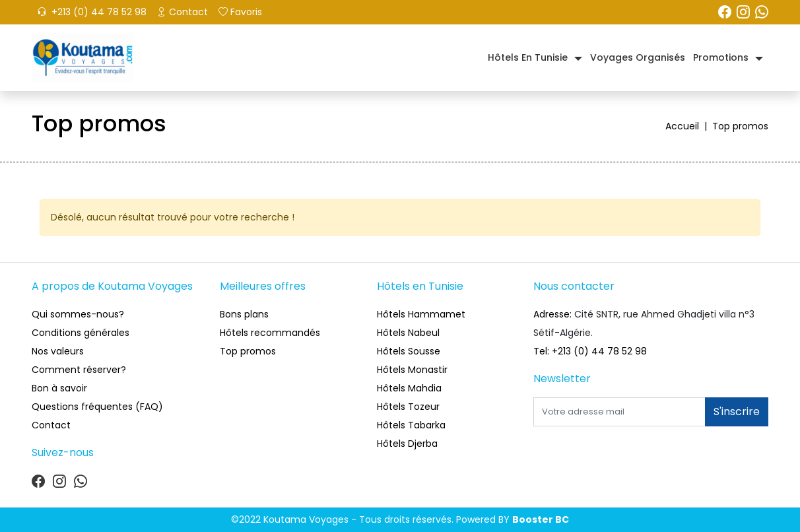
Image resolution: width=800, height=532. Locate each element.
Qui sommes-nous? (78, 314)
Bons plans (244, 314)
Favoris (240, 12)
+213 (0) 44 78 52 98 (92, 12)
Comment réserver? (79, 370)
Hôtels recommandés (270, 333)
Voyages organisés (638, 57)
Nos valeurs (58, 351)
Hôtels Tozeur (408, 407)
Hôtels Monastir (412, 370)
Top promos (248, 351)
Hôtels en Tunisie (528, 57)
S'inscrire (737, 412)
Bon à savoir (59, 388)
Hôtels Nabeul (408, 333)
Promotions (721, 57)
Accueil (689, 126)
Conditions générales (81, 333)
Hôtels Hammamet (421, 314)
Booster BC (541, 519)
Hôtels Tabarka (411, 425)
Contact (183, 12)
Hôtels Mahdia (409, 388)
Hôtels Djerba (407, 444)
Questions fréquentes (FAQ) (97, 407)
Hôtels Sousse (409, 351)
